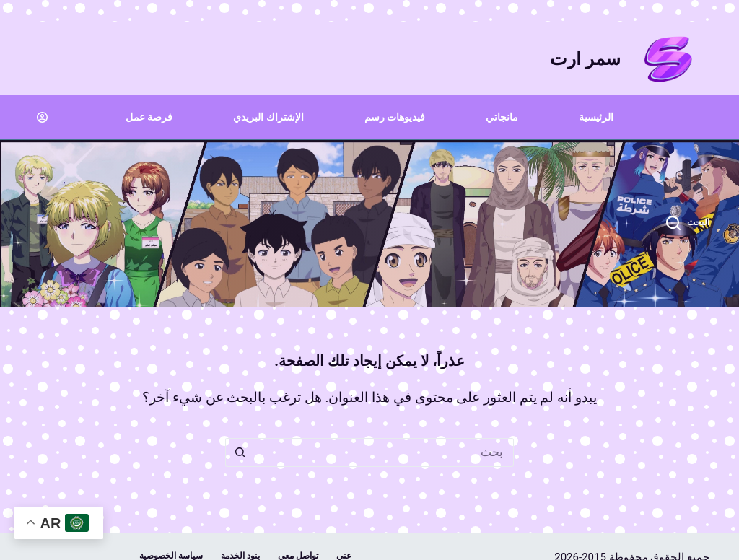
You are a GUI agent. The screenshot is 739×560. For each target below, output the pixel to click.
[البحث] (688, 223)
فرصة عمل (149, 117)
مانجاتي (502, 117)
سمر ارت (585, 59)
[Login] (42, 117)
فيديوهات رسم (395, 117)
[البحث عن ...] (384, 452)
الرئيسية (596, 117)
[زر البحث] (240, 452)
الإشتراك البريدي (268, 117)
